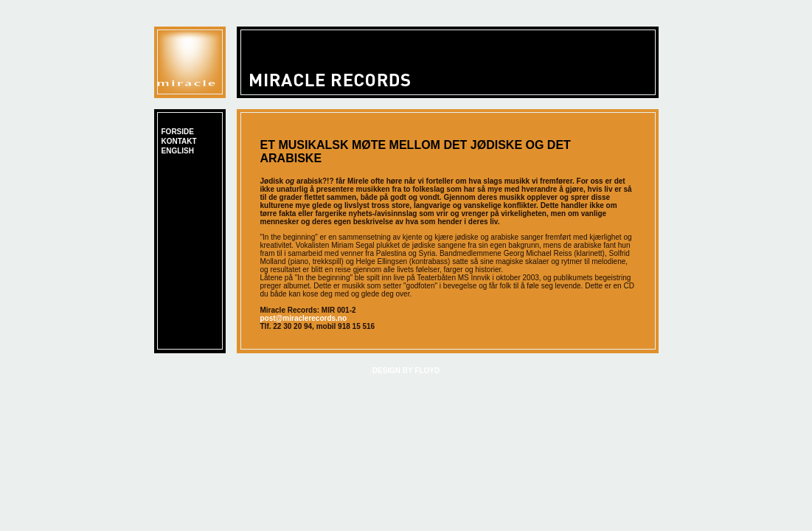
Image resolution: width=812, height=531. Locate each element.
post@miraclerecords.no (304, 318)
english (178, 151)
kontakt (179, 141)
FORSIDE (178, 132)
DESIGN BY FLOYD (406, 371)
